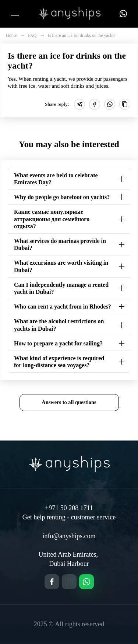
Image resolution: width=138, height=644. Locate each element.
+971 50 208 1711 (69, 508)
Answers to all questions (69, 402)
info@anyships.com (69, 536)
